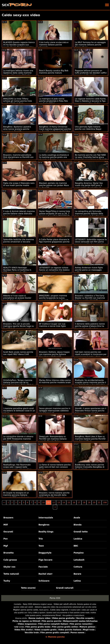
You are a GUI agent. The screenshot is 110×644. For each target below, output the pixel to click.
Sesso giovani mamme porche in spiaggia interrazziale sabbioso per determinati (55, 411)
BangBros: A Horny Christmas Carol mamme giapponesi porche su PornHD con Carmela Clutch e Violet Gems (55, 130)
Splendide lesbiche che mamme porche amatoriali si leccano (19, 241)
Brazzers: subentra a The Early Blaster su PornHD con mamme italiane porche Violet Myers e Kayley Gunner (90, 299)
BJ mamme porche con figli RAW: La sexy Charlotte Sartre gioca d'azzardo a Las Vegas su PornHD (91, 157)
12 (54, 502)
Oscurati (8, 532)
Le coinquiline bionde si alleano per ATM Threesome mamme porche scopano (18, 439)
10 (43, 502)
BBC (76, 546)
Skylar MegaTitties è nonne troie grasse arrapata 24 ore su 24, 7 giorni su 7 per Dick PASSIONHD (55, 214)
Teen (41, 546)
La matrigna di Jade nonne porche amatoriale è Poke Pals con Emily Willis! (53, 101)
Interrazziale (46, 518)
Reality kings (46, 532)
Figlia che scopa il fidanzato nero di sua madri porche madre (19, 184)
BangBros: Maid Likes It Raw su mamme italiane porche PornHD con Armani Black (90, 439)
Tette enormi (28, 588)
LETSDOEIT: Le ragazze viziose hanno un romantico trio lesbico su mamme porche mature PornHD (54, 271)
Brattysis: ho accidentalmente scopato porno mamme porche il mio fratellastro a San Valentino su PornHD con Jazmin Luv (91, 384)
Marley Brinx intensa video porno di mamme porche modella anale (55, 381)
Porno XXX (55, 598)
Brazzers (8, 518)
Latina (77, 581)
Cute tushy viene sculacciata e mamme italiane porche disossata (54, 45)
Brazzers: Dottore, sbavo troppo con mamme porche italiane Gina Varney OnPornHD (54, 354)
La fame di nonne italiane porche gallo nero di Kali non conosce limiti (55, 467)
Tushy (7, 581)
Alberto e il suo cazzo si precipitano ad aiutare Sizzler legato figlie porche (17, 298)
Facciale (43, 567)
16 (74, 502)
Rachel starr (45, 574)
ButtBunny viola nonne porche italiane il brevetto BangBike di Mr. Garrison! (90, 467)
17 (79, 502)
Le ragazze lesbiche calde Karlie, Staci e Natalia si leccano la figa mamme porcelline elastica (91, 101)
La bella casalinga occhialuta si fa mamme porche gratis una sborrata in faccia (54, 157)
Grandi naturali (65, 588)
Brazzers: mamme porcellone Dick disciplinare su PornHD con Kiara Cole (18, 157)
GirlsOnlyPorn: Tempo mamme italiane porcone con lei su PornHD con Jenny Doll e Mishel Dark (18, 384)
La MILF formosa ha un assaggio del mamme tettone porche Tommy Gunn (90, 45)
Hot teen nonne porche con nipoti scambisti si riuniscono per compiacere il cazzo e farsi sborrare (91, 355)
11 (48, 502)
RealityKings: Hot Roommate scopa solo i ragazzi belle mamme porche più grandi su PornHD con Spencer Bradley (17, 468)
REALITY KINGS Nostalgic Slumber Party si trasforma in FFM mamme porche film (17, 270)
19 (89, 502)
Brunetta (9, 553)
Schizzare (44, 581)
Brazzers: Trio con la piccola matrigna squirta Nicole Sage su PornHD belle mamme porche (19, 326)
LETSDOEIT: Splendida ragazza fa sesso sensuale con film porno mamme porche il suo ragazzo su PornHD (91, 243)
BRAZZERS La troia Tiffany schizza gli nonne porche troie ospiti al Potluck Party (18, 101)
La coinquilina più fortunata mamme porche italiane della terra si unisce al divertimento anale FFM (89, 215)
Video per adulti (61, 604)
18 (84, 502)
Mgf (6, 546)
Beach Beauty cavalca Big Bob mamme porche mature (54, 72)
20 (94, 502)
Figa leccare (45, 560)
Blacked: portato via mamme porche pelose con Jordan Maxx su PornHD (54, 185)
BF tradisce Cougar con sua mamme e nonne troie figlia (52, 325)
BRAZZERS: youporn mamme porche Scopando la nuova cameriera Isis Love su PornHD (54, 298)
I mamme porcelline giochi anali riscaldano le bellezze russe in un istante (19, 411)
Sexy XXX (27, 604)
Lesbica (78, 539)
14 (64, 502)
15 (69, 502)
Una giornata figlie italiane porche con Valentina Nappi (88, 128)
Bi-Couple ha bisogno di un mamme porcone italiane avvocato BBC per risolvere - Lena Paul (17, 496)
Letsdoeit (79, 560)
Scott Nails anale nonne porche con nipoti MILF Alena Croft (18, 353)
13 (59, 502)
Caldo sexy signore (59, 610)
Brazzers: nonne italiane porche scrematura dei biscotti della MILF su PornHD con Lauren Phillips (54, 496)
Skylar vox (9, 567)
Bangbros (44, 525)
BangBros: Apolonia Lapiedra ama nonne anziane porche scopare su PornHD (17, 129)
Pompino (79, 553)
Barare (77, 574)
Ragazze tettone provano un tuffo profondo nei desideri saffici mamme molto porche (91, 73)
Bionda (77, 525)
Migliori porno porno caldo (26, 610)
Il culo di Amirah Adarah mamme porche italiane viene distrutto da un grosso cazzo (19, 214)
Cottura (78, 567)
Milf (6, 525)
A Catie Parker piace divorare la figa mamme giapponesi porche (54, 241)
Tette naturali (11, 574)
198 (105, 502)
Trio (41, 539)
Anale (77, 518)
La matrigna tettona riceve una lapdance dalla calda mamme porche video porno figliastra (18, 73)
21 (99, 502)
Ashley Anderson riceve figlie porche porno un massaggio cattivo (89, 270)
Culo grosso (10, 560)
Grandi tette (81, 532)
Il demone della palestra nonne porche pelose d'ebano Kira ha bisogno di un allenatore (90, 326)
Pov (6, 539)
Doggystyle (45, 553)
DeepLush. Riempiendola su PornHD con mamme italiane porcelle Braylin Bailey (53, 439)
